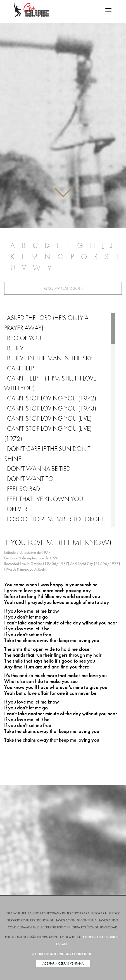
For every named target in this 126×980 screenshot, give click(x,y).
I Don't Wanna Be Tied (37, 469)
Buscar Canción (63, 288)
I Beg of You (23, 338)
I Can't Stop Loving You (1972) (50, 398)
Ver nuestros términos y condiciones (62, 954)
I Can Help (19, 368)
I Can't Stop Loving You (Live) (48, 418)
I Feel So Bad (22, 489)
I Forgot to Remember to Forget (54, 519)
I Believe (15, 348)
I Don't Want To (29, 479)
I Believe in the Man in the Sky (48, 358)
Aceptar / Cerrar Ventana (63, 963)
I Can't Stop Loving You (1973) (50, 408)
